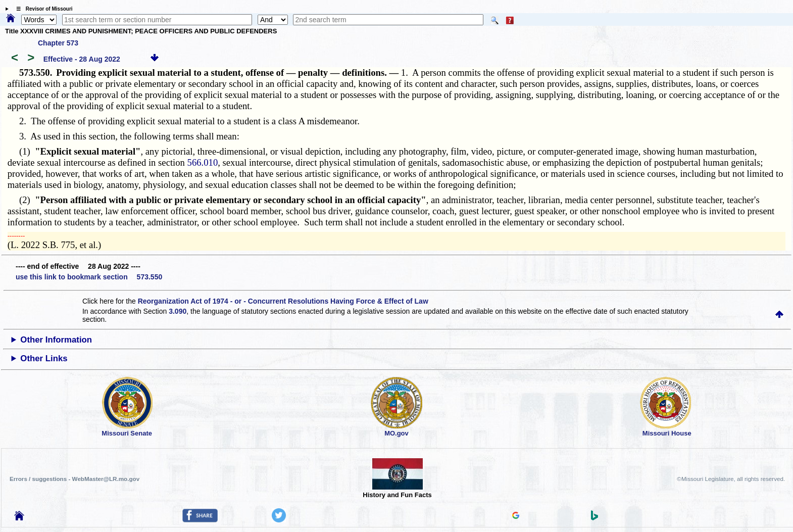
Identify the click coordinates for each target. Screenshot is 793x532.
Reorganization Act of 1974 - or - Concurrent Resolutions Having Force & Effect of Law (283, 301)
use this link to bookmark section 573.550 (89, 277)
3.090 (178, 311)
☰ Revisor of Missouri (42, 9)
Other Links (44, 358)
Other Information (56, 340)
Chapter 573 (58, 43)
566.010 (203, 162)
